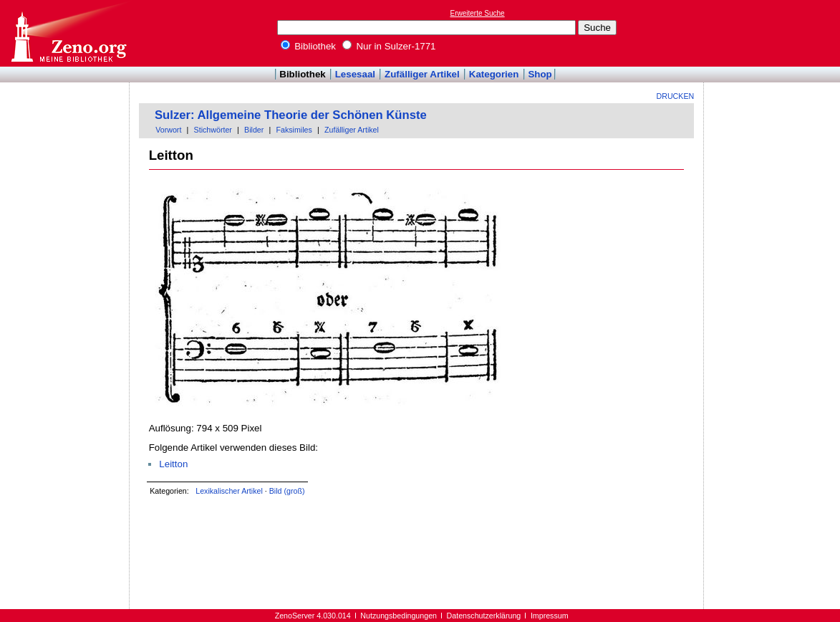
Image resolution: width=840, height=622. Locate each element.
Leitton (173, 464)
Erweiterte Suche (478, 13)
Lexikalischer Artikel (229, 491)
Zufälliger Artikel (422, 74)
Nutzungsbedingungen (399, 616)
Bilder (254, 130)
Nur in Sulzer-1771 (389, 46)
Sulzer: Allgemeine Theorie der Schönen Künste (291, 115)
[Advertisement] (774, 33)
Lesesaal (355, 74)
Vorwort (168, 130)
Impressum (550, 616)
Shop (540, 74)
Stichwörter (213, 130)
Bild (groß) (287, 491)
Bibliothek (309, 46)
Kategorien (494, 74)
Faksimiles (294, 130)
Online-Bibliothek (68, 33)
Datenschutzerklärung (484, 616)
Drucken (676, 96)
